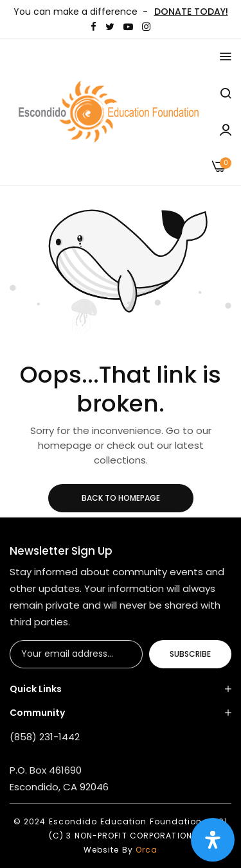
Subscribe (190, 654)
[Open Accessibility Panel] (213, 840)
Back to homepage (121, 498)
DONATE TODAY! (191, 12)
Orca (147, 850)
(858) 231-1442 (45, 737)
